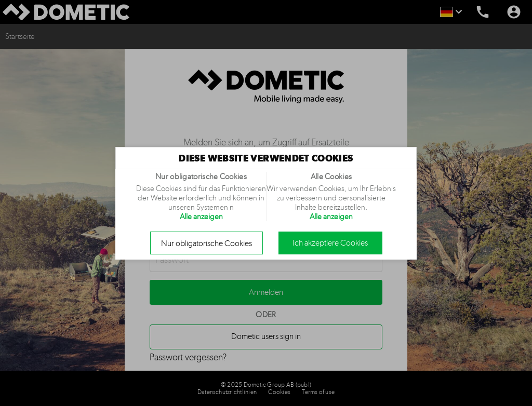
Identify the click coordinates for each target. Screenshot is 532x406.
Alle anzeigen (201, 216)
